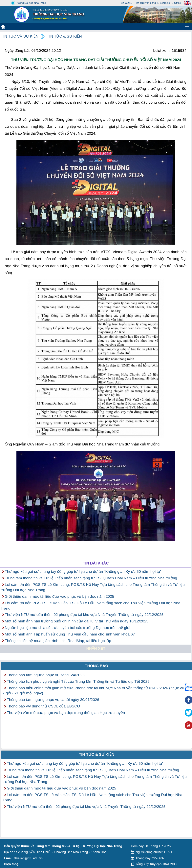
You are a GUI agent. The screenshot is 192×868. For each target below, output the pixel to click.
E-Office (176, 3)
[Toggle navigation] (187, 26)
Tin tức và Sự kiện (20, 36)
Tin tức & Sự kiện (64, 36)
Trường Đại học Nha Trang (29, 3)
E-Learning (164, 3)
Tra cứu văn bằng (146, 3)
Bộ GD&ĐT (127, 3)
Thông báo (97, 666)
